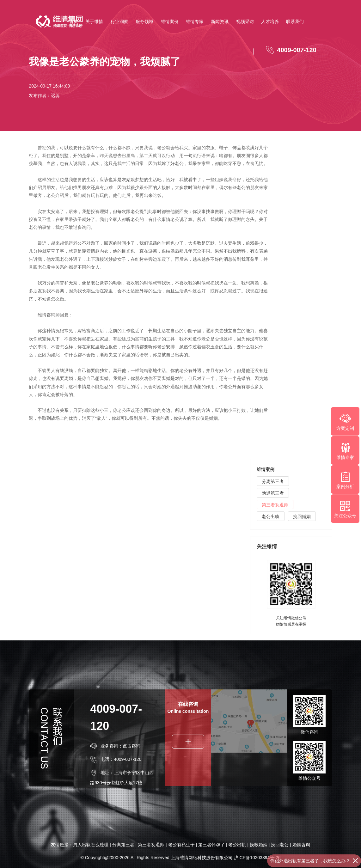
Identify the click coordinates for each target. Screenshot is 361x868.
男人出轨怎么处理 (91, 845)
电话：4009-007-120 (116, 759)
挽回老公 (280, 845)
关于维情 (94, 21)
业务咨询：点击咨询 (115, 746)
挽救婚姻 (259, 845)
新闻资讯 (220, 21)
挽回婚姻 (302, 517)
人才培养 (270, 21)
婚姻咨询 (301, 845)
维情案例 (170, 21)
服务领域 (144, 21)
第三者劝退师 (275, 506)
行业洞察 (119, 21)
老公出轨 (271, 517)
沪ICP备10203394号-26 (257, 858)
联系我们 (295, 21)
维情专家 (195, 21)
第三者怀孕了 (211, 845)
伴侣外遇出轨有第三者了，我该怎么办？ (310, 861)
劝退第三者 (273, 494)
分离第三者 (273, 482)
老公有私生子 (181, 845)
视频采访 (245, 21)
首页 (74, 21)
